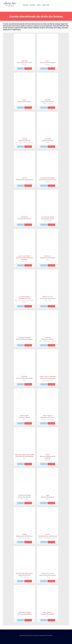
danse (26, 261)
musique (20, 300)
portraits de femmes (48, 538)
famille (17, 142)
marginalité (50, 103)
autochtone (55, 538)
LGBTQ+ (32, 300)
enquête (45, 221)
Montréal (20, 142)
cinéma (46, 300)
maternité (24, 300)
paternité (47, 142)
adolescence (24, 64)
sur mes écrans (28, 69)
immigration (31, 142)
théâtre (51, 380)
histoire (47, 260)
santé (49, 300)
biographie (47, 64)
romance (24, 302)
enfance (52, 419)
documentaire (41, 538)
